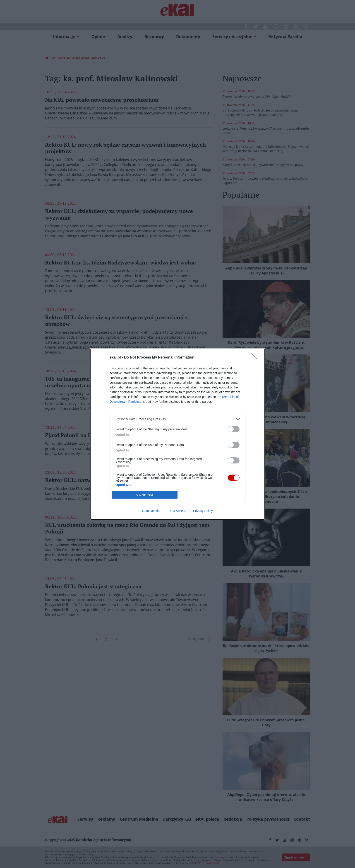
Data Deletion (152, 511)
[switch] (234, 429)
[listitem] (177, 419)
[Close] (256, 358)
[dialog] (177, 434)
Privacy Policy (203, 511)
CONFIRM (145, 495)
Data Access (177, 511)
